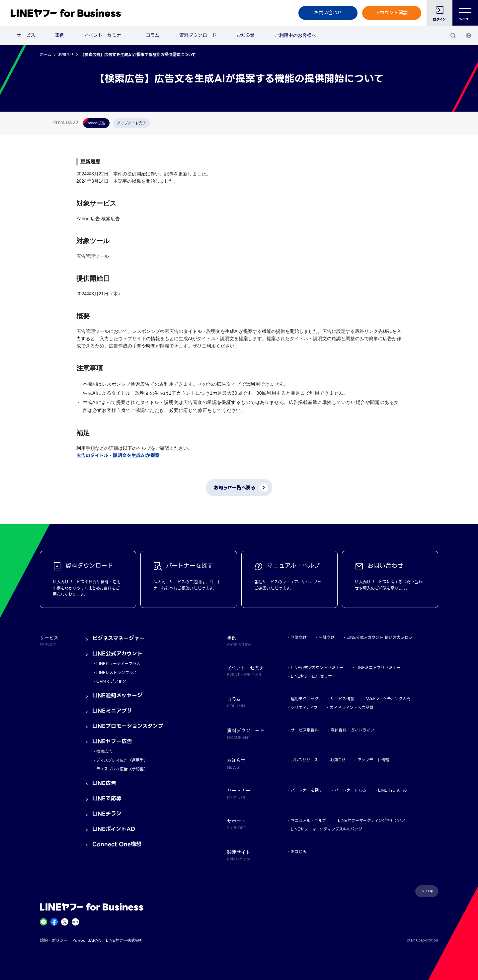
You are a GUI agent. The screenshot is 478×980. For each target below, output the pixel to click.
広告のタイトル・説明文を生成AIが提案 (118, 455)
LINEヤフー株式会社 (124, 940)
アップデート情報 (373, 760)
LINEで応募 (107, 798)
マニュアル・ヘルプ (308, 820)
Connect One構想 (117, 844)
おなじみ (299, 852)
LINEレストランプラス (117, 673)
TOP (429, 891)
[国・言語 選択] (468, 36)
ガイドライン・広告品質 (352, 707)
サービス (26, 35)
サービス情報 (342, 699)
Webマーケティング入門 (388, 699)
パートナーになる (350, 790)
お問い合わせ (328, 13)
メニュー (465, 13)
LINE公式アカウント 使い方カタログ (380, 637)
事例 (60, 35)
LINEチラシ (107, 814)
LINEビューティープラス (118, 664)
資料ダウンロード (198, 35)
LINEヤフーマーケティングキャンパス (372, 820)
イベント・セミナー (105, 35)
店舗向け (327, 637)
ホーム (46, 55)
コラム (153, 35)
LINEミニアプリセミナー (378, 668)
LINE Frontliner (393, 790)
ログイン (439, 19)
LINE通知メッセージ (117, 695)
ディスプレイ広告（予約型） (122, 769)
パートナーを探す (307, 790)
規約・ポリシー (54, 940)
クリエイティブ (304, 707)
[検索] (453, 36)
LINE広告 (104, 783)
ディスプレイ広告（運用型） (122, 760)
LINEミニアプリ (112, 711)
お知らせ (245, 35)
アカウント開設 (392, 13)
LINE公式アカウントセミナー (317, 668)
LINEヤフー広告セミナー (313, 676)
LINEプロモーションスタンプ (128, 726)
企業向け (299, 637)
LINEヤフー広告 (112, 741)
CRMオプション (111, 681)
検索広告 (104, 751)
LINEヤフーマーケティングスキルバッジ (326, 829)
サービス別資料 (305, 730)
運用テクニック (305, 699)
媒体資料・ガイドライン (353, 730)
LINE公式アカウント (117, 654)
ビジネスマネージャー (119, 638)
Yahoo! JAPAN (87, 940)
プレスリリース (304, 760)
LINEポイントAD (114, 829)
